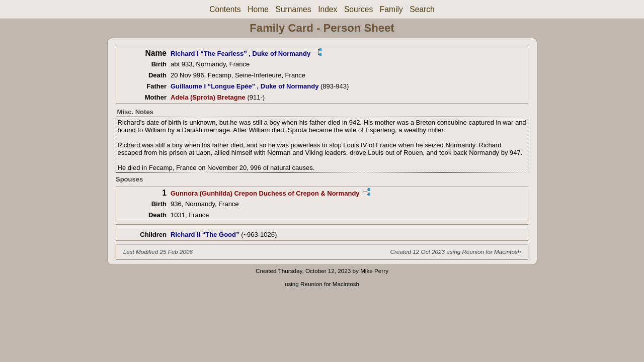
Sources (358, 9)
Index (328, 9)
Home (258, 9)
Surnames (293, 9)
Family (391, 9)
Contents (225, 9)
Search (422, 9)
